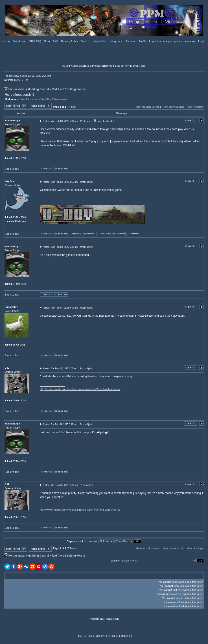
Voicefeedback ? (20, 95)
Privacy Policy (70, 41)
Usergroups (116, 41)
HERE (142, 66)
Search (86, 41)
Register (131, 41)
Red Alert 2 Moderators (54, 99)
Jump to (115, 561)
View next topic (195, 107)
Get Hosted (20, 41)
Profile (143, 41)
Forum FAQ (51, 41)
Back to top (12, 169)
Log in (202, 41)
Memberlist (99, 41)
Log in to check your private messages (173, 41)
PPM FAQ (36, 41)
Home (6, 41)
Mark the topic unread (147, 107)
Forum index (17, 89)
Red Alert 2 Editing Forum (68, 89)
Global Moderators (30, 99)
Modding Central (38, 89)
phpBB (102, 619)
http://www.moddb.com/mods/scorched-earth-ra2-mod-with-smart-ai (80, 389)
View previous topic (174, 107)
